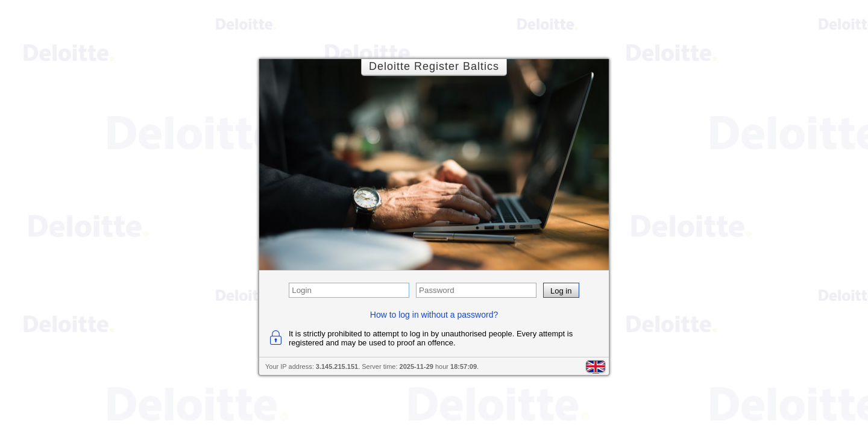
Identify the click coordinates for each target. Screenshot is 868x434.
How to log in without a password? (434, 315)
